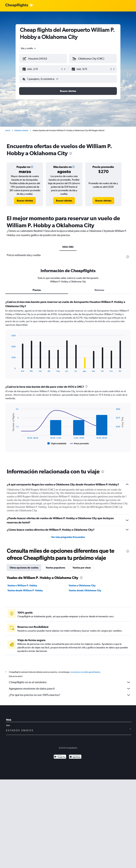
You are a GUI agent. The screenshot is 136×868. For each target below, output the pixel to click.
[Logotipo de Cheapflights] (17, 5)
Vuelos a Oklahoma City (82, 585)
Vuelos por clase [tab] (82, 568)
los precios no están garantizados (85, 672)
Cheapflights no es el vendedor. (70, 682)
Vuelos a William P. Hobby (22, 585)
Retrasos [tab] (99, 290)
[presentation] (71, 153)
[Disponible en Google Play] (60, 757)
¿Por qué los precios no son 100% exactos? (70, 695)
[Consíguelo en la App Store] (75, 757)
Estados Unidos (21, 130)
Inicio (8, 130)
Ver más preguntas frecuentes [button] (68, 537)
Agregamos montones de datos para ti (70, 689)
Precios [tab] (37, 290)
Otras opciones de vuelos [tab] (24, 568)
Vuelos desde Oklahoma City (85, 590)
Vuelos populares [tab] (55, 568)
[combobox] (29, 48)
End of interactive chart (10, 369)
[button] (41, 69)
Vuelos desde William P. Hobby (25, 590)
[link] (25, 201)
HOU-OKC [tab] (68, 247)
